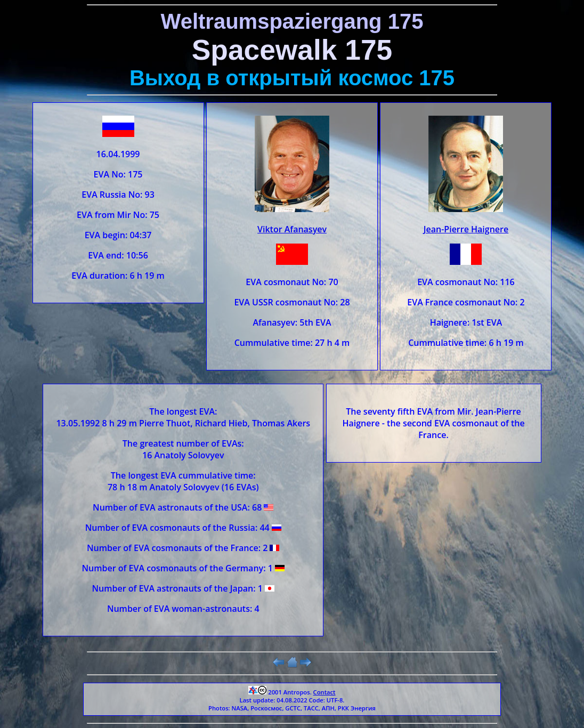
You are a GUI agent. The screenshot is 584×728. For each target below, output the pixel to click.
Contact (325, 692)
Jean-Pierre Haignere (466, 229)
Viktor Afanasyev (292, 229)
